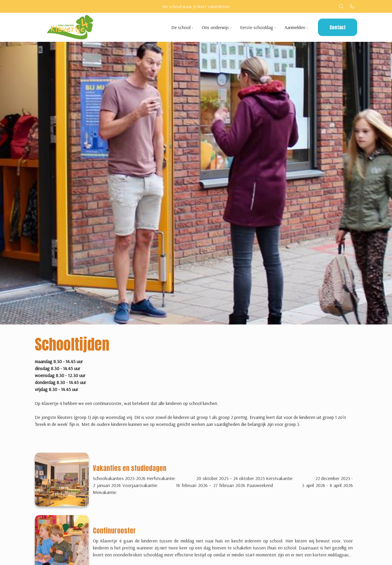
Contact (338, 27)
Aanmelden (295, 27)
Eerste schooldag (257, 27)
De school (181, 27)
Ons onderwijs (215, 27)
